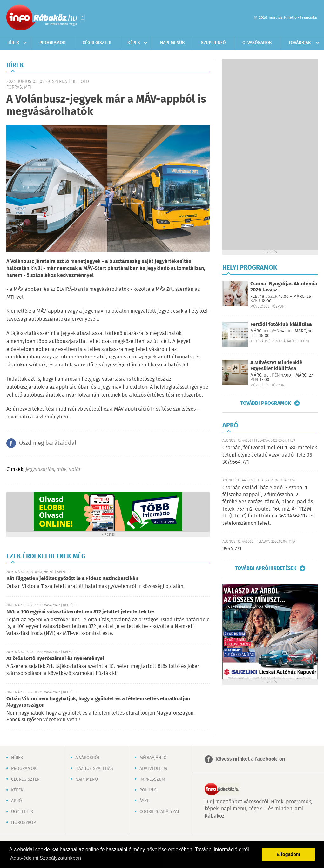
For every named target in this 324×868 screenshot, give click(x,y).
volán (75, 469)
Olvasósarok (257, 43)
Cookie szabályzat (159, 812)
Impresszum (152, 779)
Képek (134, 43)
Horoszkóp (24, 823)
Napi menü (87, 779)
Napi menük (172, 43)
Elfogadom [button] (288, 854)
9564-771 (232, 549)
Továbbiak (300, 43)
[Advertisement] (270, 154)
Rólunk (148, 790)
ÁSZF (144, 801)
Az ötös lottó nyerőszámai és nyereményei (55, 659)
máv (61, 469)
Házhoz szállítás (94, 769)
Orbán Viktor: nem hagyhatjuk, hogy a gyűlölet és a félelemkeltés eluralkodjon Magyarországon (98, 702)
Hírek (13, 43)
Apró (17, 801)
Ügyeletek (22, 812)
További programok (266, 403)
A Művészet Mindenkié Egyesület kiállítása (276, 366)
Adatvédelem (153, 769)
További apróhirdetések (266, 568)
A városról (88, 758)
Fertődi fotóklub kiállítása (281, 325)
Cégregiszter (97, 43)
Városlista (82, 18)
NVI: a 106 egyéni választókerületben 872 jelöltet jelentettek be (80, 612)
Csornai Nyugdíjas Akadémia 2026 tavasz (284, 287)
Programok (53, 43)
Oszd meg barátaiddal (48, 443)
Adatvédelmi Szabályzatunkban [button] (46, 858)
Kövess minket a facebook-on (250, 759)
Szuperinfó (213, 43)
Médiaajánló (153, 758)
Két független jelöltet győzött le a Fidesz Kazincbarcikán (72, 579)
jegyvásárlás (40, 469)
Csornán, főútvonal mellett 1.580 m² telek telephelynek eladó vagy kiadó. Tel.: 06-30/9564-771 (270, 455)
